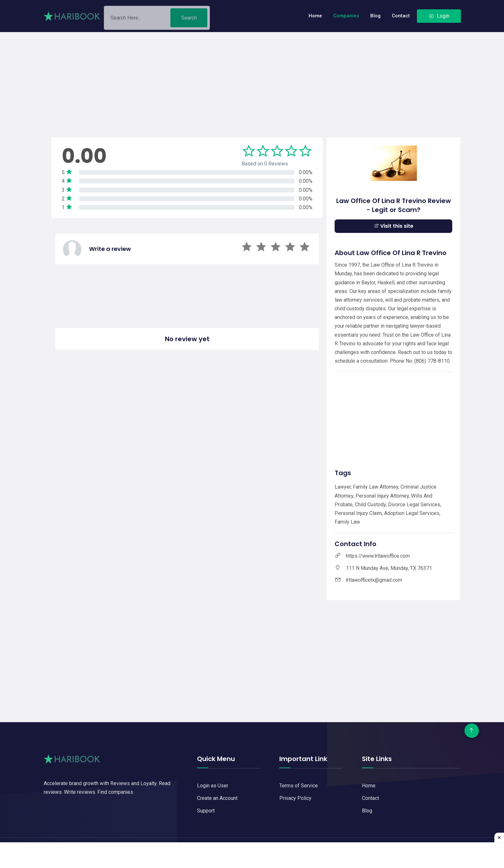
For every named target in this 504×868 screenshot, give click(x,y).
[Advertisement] (252, 77)
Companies (346, 16)
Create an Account (217, 798)
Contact (401, 16)
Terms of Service (299, 786)
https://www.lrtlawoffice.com (378, 556)
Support (206, 811)
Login (439, 16)
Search (189, 20)
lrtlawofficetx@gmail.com (374, 580)
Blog (375, 16)
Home (315, 16)
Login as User (213, 786)
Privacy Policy (295, 798)
